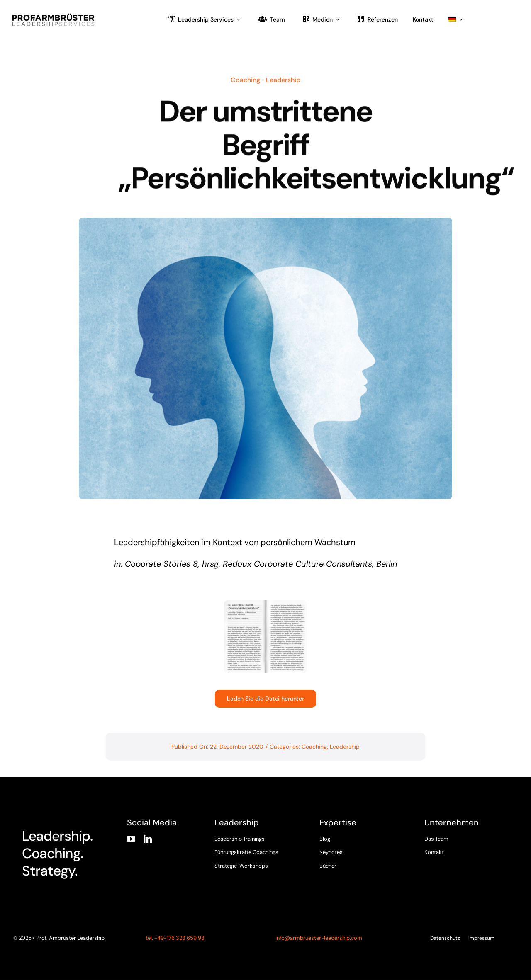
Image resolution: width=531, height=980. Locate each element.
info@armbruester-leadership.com (319, 938)
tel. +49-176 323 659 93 (174, 938)
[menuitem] (455, 19)
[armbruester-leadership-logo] (54, 15)
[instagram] (460, 861)
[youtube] (131, 839)
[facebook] (428, 861)
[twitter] (444, 861)
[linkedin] (148, 839)
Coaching (245, 79)
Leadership (283, 79)
